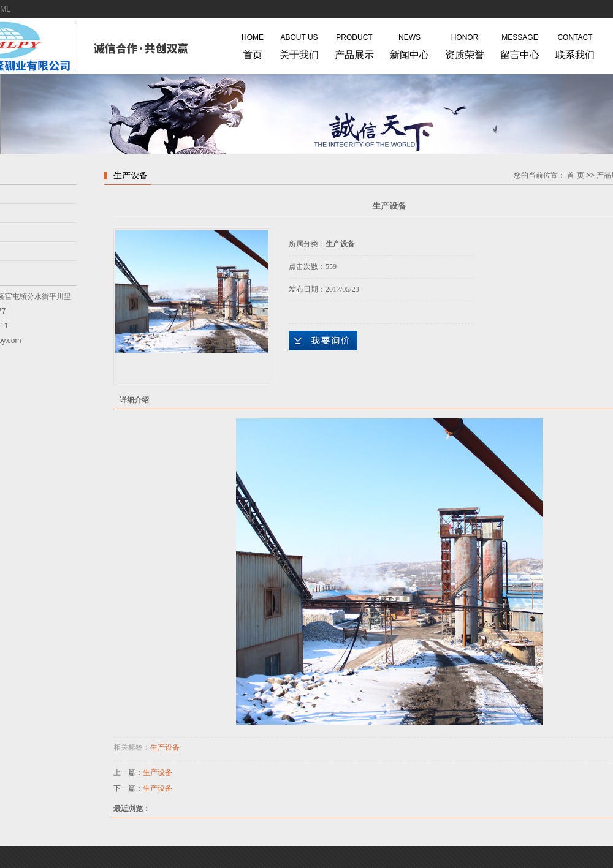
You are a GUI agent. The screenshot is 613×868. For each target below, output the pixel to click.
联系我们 (575, 44)
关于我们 (299, 44)
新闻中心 (409, 44)
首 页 (575, 175)
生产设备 (165, 747)
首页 (253, 44)
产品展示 (354, 44)
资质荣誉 (465, 44)
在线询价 (323, 341)
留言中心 (520, 44)
